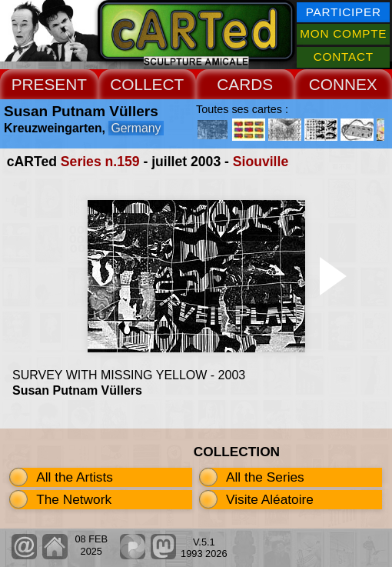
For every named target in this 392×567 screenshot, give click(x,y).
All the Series (265, 477)
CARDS (245, 84)
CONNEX (343, 84)
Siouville (261, 162)
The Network (74, 499)
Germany (136, 128)
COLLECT (147, 84)
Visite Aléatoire (270, 499)
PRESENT (49, 84)
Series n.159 (100, 162)
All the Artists (75, 477)
